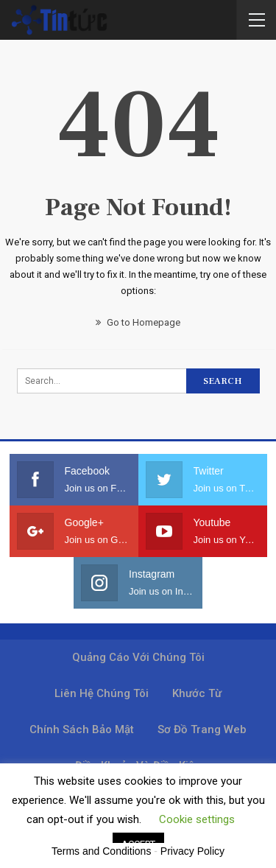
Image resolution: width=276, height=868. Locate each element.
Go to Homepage (138, 322)
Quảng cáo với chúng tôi (138, 657)
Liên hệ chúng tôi (102, 693)
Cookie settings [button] (197, 819)
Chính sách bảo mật (82, 729)
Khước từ (197, 693)
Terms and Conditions (101, 851)
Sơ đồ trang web (202, 729)
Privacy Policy (192, 851)
